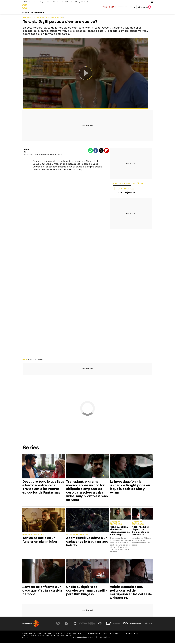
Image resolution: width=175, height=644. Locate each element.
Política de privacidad (92, 635)
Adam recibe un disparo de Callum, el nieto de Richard (141, 532)
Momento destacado (34, 536)
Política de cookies (110, 635)
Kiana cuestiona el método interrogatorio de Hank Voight (120, 532)
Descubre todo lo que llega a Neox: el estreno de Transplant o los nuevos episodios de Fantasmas (43, 488)
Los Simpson (41, 2)
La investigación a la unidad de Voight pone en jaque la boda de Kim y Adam (130, 488)
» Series (31, 361)
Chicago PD (79, 2)
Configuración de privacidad (85, 638)
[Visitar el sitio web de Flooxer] (149, 625)
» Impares (39, 361)
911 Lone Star (69, 2)
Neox (25, 361)
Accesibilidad (105, 638)
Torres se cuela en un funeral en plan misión (40, 541)
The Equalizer (89, 2)
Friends (49, 2)
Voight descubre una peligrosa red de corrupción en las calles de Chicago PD (131, 593)
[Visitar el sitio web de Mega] (92, 625)
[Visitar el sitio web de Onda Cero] (109, 625)
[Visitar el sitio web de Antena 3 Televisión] (58, 625)
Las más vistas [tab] (122, 185)
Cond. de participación (129, 635)
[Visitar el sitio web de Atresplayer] (137, 625)
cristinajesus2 (126, 190)
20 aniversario (31, 2)
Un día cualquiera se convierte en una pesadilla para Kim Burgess (87, 592)
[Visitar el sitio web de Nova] (83, 625)
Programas (37, 13)
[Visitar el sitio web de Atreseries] (100, 625)
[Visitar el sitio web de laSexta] (66, 625)
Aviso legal (77, 635)
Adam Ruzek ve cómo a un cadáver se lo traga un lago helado (87, 543)
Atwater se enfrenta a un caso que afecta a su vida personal (42, 592)
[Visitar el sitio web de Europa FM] (117, 625)
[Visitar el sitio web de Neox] (75, 625)
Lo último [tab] (139, 185)
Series (26, 13)
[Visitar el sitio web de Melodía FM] (125, 625)
